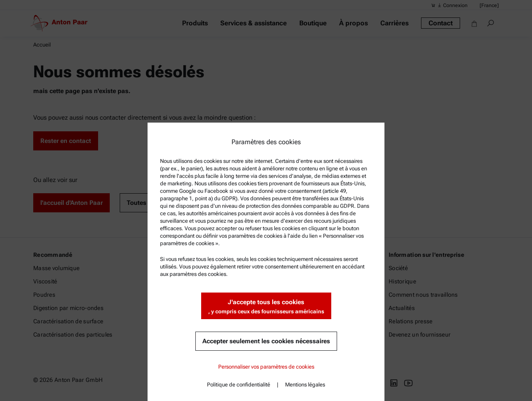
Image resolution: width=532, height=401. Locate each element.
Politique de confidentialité (239, 385)
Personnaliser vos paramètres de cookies (266, 367)
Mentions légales (305, 385)
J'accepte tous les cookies (266, 307)
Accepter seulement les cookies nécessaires (266, 341)
